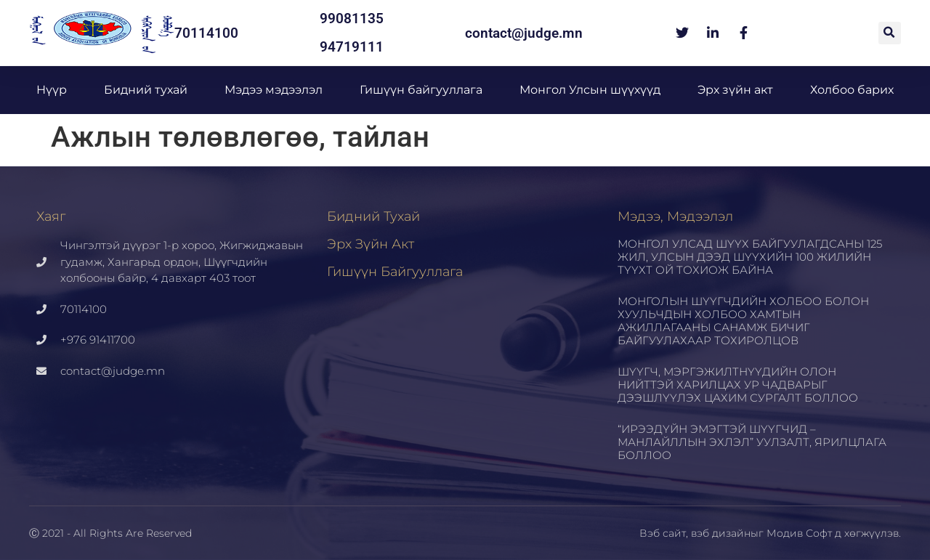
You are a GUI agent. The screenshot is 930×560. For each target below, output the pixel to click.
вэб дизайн (721, 533)
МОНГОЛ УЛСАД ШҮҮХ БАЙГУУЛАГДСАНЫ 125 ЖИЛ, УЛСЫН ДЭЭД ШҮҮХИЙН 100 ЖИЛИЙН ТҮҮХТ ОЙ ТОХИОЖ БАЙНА (750, 257)
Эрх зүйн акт (735, 90)
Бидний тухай (146, 90)
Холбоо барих (852, 90)
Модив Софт (799, 533)
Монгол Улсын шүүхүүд (590, 90)
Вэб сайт (663, 533)
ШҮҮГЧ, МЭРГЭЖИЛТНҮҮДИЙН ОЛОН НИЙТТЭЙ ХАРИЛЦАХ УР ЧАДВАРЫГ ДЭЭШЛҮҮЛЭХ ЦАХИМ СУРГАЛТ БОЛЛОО (738, 385)
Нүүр (52, 90)
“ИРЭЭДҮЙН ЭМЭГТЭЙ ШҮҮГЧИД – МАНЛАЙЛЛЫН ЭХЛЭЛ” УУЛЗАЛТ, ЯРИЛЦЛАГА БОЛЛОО (752, 442)
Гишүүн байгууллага (421, 90)
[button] (890, 33)
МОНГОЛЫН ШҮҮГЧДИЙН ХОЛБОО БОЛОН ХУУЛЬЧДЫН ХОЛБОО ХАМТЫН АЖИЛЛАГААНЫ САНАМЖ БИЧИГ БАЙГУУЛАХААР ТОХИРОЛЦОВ (743, 321)
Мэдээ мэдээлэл (274, 90)
